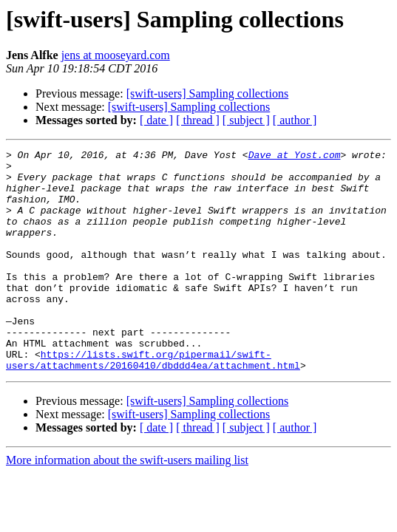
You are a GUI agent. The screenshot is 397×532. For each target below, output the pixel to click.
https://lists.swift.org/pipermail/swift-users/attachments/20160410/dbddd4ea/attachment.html (153, 403)
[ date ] (156, 120)
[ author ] (295, 120)
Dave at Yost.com (295, 157)
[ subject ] (246, 120)
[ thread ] (198, 120)
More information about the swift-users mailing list (127, 504)
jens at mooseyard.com (116, 55)
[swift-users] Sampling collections (208, 93)
